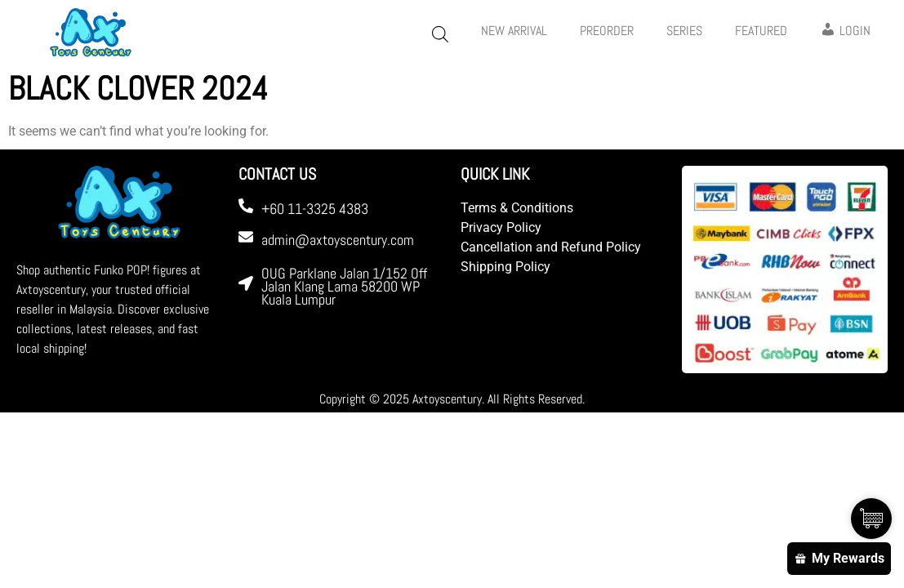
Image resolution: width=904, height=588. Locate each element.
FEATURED (761, 31)
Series (684, 31)
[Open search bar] (440, 34)
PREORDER (607, 31)
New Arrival (514, 31)
